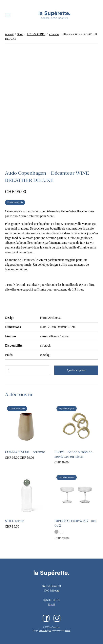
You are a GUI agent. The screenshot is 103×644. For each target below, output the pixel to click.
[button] (8, 15)
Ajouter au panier (76, 370)
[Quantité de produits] (27, 370)
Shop (20, 34)
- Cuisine (54, 34)
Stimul (68, 630)
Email (51, 605)
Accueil (9, 34)
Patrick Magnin (45, 630)
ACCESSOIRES (36, 34)
